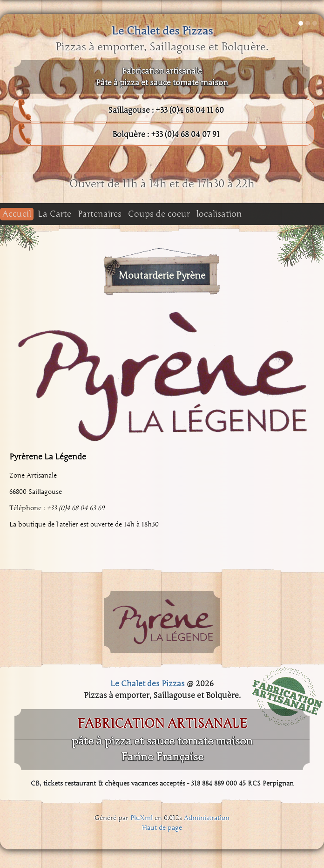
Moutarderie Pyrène (162, 275)
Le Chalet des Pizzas (162, 31)
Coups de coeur (159, 214)
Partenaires (100, 214)
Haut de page (162, 828)
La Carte (54, 214)
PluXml (142, 818)
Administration (207, 818)
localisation (219, 214)
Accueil (17, 214)
